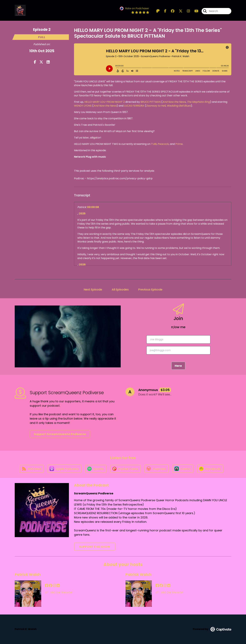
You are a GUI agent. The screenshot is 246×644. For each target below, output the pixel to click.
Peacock (163, 144)
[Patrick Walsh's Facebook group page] (51, 586)
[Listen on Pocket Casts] (125, 469)
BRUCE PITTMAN (151, 102)
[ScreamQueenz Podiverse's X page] (179, 11)
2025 (82, 214)
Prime (179, 144)
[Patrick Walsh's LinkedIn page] (58, 586)
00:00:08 (93, 207)
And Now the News (174, 102)
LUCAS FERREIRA (134, 106)
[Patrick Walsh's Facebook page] (47, 586)
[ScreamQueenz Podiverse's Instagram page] (186, 11)
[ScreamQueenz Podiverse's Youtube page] (194, 11)
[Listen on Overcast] (157, 469)
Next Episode (93, 289)
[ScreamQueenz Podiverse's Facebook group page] (171, 11)
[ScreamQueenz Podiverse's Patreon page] (158, 11)
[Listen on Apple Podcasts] (64, 469)
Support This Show (95, 547)
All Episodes (120, 289)
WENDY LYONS (83, 106)
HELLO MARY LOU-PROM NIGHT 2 (104, 102)
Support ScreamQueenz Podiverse (60, 434)
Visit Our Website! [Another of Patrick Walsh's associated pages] (59, 592)
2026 (82, 265)
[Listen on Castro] (183, 469)
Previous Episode (150, 289)
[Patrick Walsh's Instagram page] (54, 586)
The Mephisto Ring (198, 102)
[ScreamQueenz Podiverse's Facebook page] (163, 11)
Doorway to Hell (156, 106)
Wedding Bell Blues (179, 106)
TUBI (154, 144)
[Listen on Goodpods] (210, 469)
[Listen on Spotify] (96, 469)
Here (178, 366)
